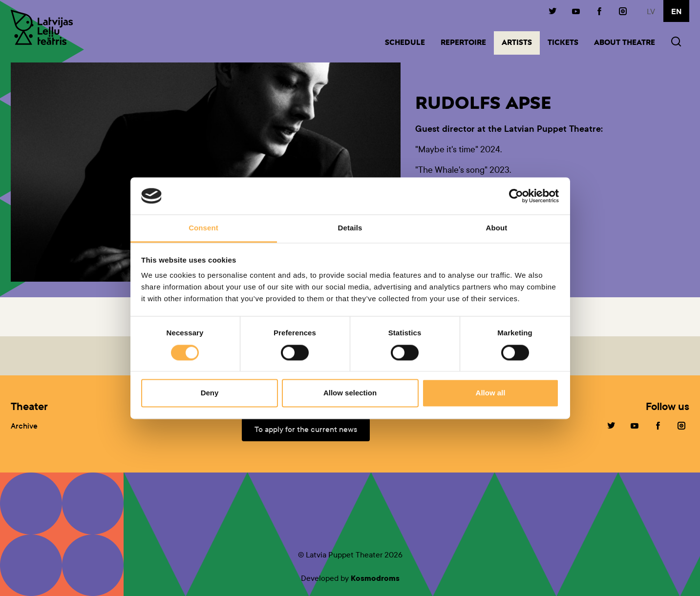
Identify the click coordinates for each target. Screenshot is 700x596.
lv (651, 11)
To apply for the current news (306, 429)
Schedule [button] (405, 43)
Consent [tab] (203, 228)
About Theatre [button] (625, 43)
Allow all (491, 393)
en (676, 12)
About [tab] (497, 228)
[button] (676, 43)
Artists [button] (521, 42)
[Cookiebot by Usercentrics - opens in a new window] (516, 196)
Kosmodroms (375, 578)
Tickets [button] (563, 43)
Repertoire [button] (463, 43)
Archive (24, 426)
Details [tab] (350, 228)
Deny (210, 393)
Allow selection (350, 393)
